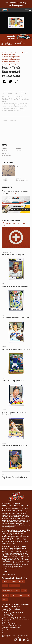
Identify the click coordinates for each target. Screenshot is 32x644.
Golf (18, 586)
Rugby (27, 595)
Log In (4, 632)
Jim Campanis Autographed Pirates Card (15, 286)
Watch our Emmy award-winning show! (19, 5)
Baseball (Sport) (24, 53)
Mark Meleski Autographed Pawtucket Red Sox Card (15, 413)
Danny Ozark (5, 53)
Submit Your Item (7, 616)
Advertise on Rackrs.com (9, 121)
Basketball (14, 581)
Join (3, 630)
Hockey (5, 586)
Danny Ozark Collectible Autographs (11, 60)
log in (10, 193)
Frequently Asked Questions (11, 627)
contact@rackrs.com (8, 574)
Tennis (12, 586)
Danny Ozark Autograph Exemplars (11, 63)
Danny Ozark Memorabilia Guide (10, 65)
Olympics (20, 595)
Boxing (13, 595)
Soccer (24, 591)
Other (5, 600)
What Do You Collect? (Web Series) (13, 612)
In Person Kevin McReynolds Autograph (15, 445)
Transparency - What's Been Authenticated (16, 619)
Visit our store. (15, 568)
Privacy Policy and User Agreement (13, 637)
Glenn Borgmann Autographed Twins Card (16, 349)
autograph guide (10, 543)
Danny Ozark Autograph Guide (10, 54)
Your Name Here (6, 252)
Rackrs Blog (6, 621)
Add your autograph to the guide (15, 224)
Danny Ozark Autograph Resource (11, 58)
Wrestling (6, 595)
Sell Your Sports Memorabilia (11, 626)
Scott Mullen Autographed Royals (13, 381)
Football (21, 581)
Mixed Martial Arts (8, 591)
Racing (17, 591)
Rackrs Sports (6, 629)
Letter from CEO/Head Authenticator (14, 617)
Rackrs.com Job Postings (10, 624)
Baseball (6, 581)
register (16, 193)
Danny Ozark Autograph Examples (11, 61)
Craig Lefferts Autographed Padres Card (15, 318)
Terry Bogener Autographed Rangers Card (14, 478)
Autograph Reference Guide (11, 609)
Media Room (6, 622)
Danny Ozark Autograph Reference (11, 56)
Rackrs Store (6, 611)
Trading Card (14, 53)
